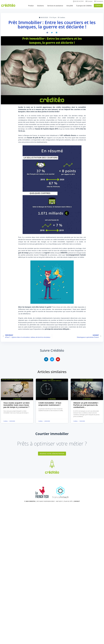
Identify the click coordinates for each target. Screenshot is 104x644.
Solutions (40, 6)
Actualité (70, 6)
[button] (47, 33)
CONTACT (98, 6)
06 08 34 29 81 (78, 1)
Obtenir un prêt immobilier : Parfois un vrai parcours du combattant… (86, 405)
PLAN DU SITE (68, 501)
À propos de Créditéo (84, 6)
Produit (31, 6)
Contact (89, 1)
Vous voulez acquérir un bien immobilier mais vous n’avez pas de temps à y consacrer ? (16, 405)
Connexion (99, 1)
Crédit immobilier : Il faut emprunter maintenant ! (50, 404)
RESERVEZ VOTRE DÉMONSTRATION (52, 454)
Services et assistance (55, 6)
